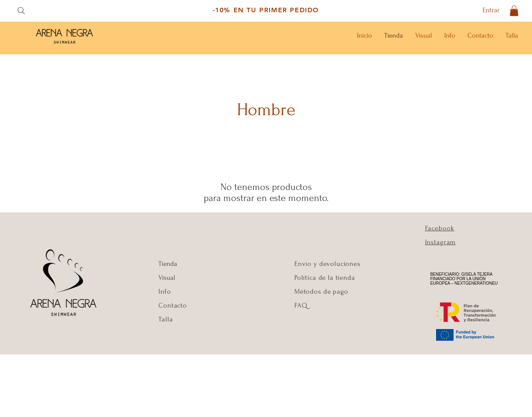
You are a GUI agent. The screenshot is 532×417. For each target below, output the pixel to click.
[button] (514, 11)
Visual (167, 278)
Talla (166, 319)
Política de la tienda (325, 278)
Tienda (168, 264)
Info (166, 291)
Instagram (441, 242)
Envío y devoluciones (327, 264)
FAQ (301, 305)
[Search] (21, 10)
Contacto (173, 305)
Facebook (440, 228)
